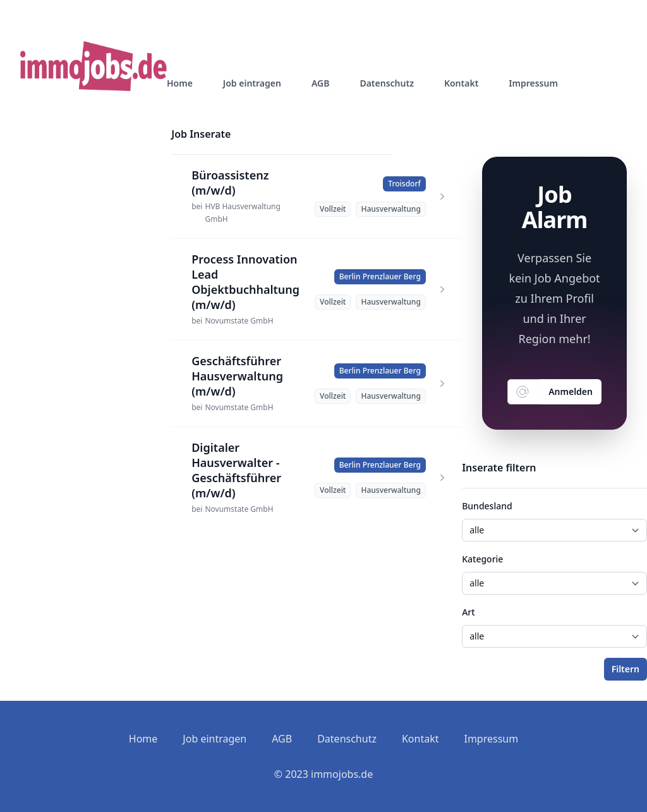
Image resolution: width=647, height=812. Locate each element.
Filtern (626, 669)
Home (180, 83)
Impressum (533, 83)
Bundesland (487, 506)
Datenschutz (387, 83)
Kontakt (461, 83)
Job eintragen (252, 83)
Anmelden (571, 391)
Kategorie (482, 559)
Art (468, 612)
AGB (321, 83)
